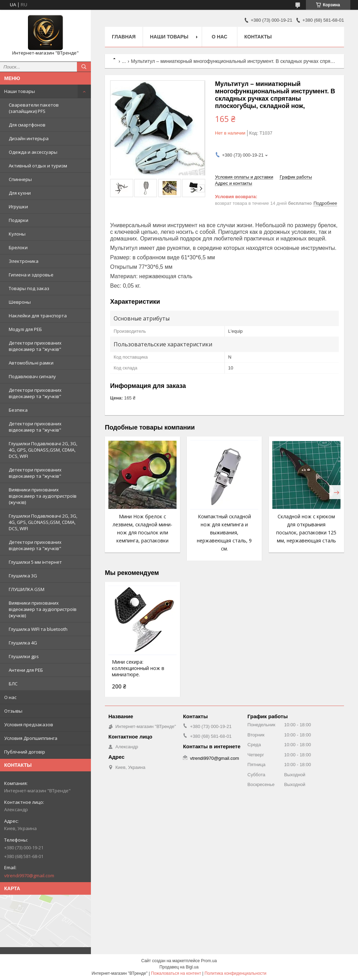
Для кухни (20, 193)
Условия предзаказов (29, 725)
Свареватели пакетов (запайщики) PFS (34, 108)
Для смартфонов (27, 125)
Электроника (24, 261)
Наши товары (20, 91)
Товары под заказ (29, 288)
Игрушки (18, 207)
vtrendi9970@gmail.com (29, 875)
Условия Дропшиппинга (31, 738)
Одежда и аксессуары (33, 152)
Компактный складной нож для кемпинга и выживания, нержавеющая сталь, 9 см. (224, 532)
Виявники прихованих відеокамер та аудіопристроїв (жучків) (43, 496)
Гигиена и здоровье (31, 275)
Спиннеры (20, 179)
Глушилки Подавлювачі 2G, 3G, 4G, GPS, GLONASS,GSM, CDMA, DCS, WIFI (43, 450)
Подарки (19, 220)
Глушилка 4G (23, 643)
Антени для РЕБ (26, 670)
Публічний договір (25, 752)
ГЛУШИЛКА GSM (27, 589)
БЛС (13, 684)
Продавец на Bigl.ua (179, 967)
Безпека (18, 410)
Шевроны (20, 302)
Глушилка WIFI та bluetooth (38, 629)
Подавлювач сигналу (32, 376)
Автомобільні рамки (31, 363)
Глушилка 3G (23, 576)
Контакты (258, 37)
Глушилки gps (24, 656)
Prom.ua (209, 961)
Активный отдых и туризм (38, 166)
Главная (124, 37)
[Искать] (84, 67)
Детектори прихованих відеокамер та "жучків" (35, 346)
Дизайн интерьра (29, 138)
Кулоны (17, 234)
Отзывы (13, 711)
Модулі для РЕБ (25, 329)
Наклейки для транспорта (38, 316)
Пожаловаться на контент (176, 973)
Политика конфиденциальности (235, 973)
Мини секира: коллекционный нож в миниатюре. (138, 668)
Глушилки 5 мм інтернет (35, 562)
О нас (10, 697)
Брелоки (18, 247)
